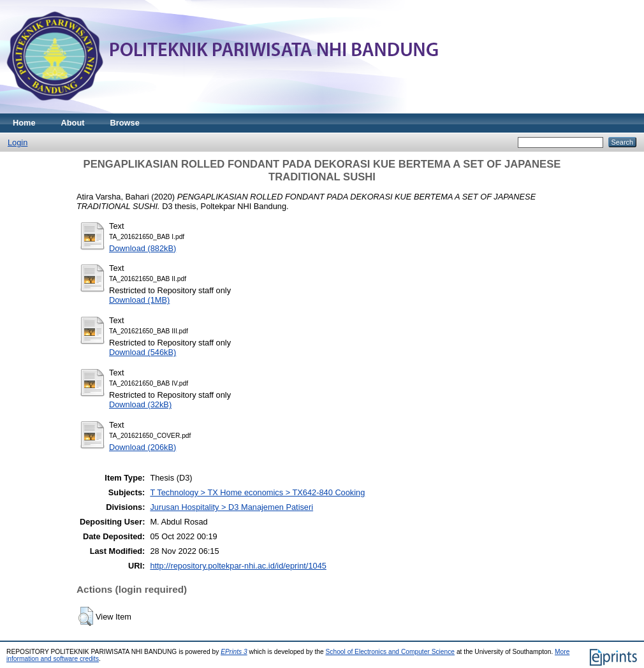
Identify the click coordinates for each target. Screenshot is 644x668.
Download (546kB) (143, 352)
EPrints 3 (234, 652)
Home (24, 123)
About (73, 123)
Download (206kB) (143, 447)
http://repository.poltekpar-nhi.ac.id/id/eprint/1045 (238, 566)
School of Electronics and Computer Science (391, 652)
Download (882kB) (143, 248)
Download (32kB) (140, 404)
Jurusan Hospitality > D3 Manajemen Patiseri (231, 507)
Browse (125, 123)
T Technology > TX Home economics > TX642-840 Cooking (257, 492)
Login (18, 142)
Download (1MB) (139, 300)
